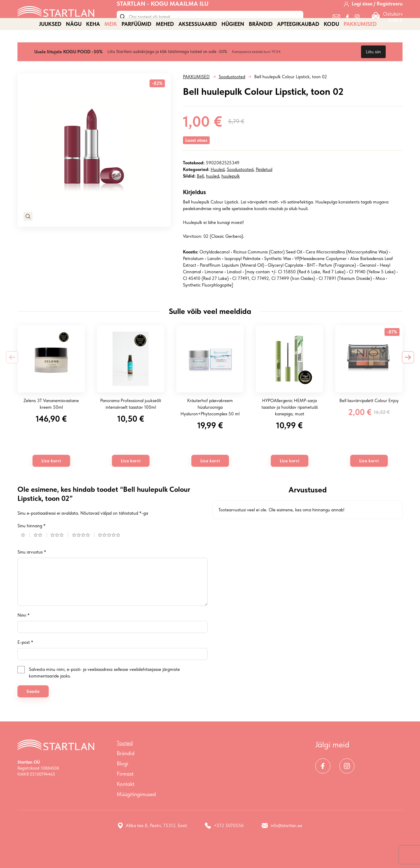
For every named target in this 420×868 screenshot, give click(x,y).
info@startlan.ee (282, 847)
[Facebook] (347, 25)
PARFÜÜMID (136, 45)
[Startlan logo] (56, 19)
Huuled (218, 191)
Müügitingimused (136, 815)
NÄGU (74, 45)
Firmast (125, 795)
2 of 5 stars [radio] (40, 556)
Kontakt (126, 805)
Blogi (122, 784)
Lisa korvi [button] (51, 482)
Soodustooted (232, 98)
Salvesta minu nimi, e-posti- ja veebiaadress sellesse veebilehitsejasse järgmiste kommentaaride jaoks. (104, 694)
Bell (200, 197)
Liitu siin (373, 73)
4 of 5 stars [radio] (83, 556)
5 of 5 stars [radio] (111, 556)
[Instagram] (357, 25)
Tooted (125, 764)
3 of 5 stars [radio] (59, 556)
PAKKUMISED (360, 45)
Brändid (261, 45)
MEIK (111, 45)
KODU (331, 45)
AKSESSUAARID (198, 45)
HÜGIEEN (233, 45)
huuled (213, 197)
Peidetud (264, 191)
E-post (25, 663)
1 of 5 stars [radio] (25, 556)
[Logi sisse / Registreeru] (373, 12)
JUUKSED (50, 45)
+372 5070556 (224, 847)
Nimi (23, 636)
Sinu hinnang (31, 547)
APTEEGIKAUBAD (298, 45)
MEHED (165, 45)
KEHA (93, 45)
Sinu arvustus (32, 573)
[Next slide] (408, 378)
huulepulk (231, 197)
